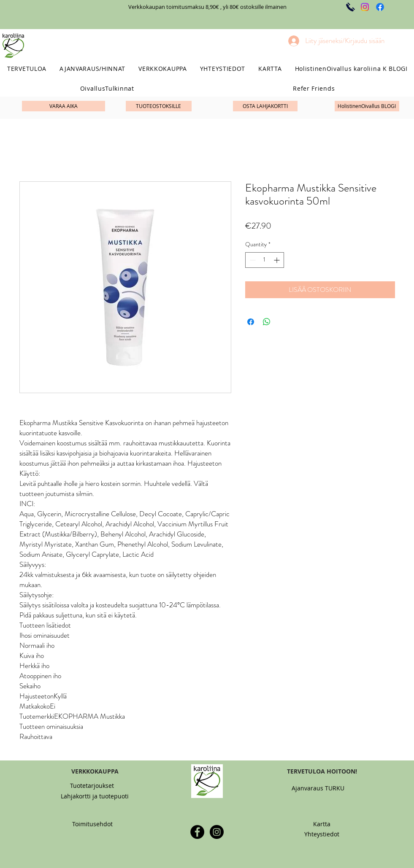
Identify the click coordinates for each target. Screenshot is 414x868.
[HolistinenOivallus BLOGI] (367, 106)
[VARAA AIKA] (64, 106)
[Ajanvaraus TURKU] (318, 788)
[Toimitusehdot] (92, 824)
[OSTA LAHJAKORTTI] (265, 106)
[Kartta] (322, 824)
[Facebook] (380, 7)
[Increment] (277, 260)
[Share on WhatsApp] (267, 322)
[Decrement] (252, 260)
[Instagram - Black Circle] (217, 832)
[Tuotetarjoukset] (92, 786)
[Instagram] (365, 7)
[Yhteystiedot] (322, 834)
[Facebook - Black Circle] (197, 832)
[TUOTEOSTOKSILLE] (159, 106)
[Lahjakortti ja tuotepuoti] (95, 796)
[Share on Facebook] (251, 322)
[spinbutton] (265, 260)
